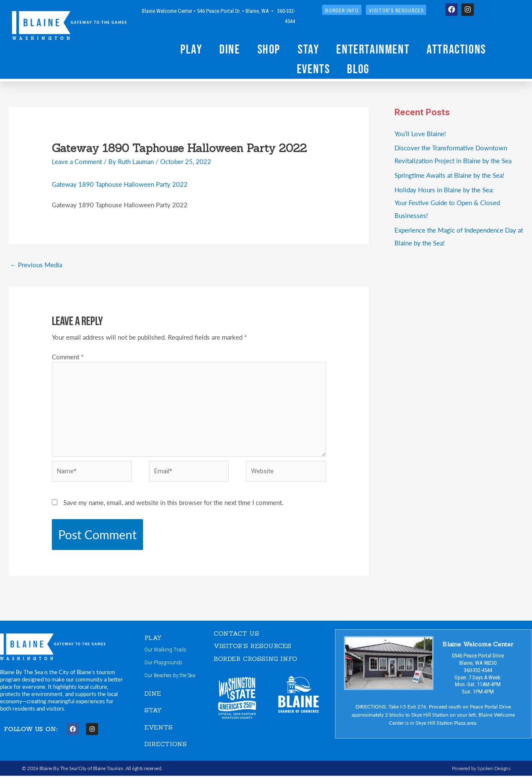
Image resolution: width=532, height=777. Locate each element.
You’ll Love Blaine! (420, 133)
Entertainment (373, 49)
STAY (153, 711)
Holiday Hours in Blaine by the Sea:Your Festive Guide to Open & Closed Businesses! (447, 202)
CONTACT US (236, 634)
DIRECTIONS (166, 745)
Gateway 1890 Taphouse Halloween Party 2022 (120, 184)
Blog (358, 69)
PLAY (153, 638)
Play (191, 49)
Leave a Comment (77, 161)
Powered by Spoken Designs (481, 769)
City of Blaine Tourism (101, 769)
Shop (269, 49)
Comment (68, 357)
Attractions (456, 49)
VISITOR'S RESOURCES (253, 647)
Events (314, 69)
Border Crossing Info (256, 659)
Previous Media (36, 264)
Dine (230, 49)
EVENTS (158, 728)
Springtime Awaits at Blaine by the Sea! (449, 175)
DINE (153, 694)
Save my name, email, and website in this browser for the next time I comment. (173, 504)
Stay (308, 49)
